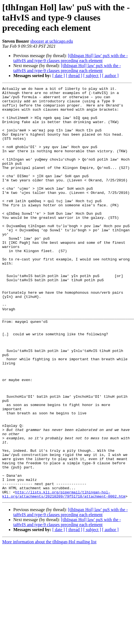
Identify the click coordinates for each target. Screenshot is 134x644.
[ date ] (59, 76)
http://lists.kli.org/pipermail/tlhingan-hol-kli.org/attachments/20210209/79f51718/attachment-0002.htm (64, 566)
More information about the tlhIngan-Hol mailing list (49, 614)
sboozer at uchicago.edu (51, 41)
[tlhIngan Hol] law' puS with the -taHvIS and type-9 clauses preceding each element (70, 58)
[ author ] (110, 76)
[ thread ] (74, 76)
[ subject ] (92, 76)
